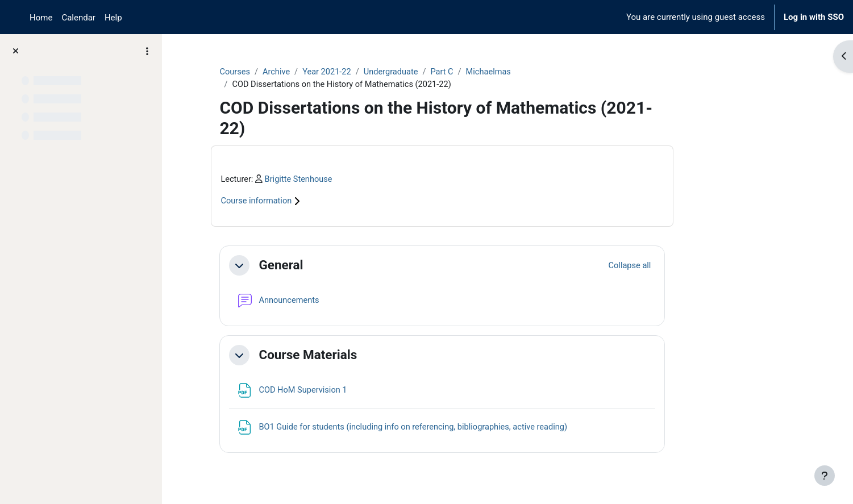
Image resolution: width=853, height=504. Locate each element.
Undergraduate (452, 72)
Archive (334, 72)
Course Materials (364, 356)
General (337, 266)
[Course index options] (147, 51)
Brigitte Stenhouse (356, 180)
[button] (296, 266)
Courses (291, 72)
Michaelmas (551, 72)
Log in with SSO (814, 17)
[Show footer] (825, 476)
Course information (319, 202)
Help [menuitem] (113, 18)
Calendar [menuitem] (78, 18)
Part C (503, 72)
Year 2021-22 (385, 72)
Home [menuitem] (41, 18)
